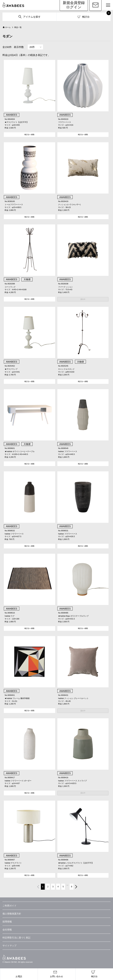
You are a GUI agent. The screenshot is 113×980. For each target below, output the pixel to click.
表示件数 (19, 47)
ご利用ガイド (9, 906)
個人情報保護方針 (12, 914)
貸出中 (83, 299)
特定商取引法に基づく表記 (16, 938)
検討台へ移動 (29, 135)
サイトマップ (9, 946)
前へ (38, 887)
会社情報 (7, 930)
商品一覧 (18, 27)
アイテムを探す (32, 17)
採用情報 (7, 922)
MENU (107, 6)
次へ (76, 887)
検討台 (86, 17)
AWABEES (14, 957)
